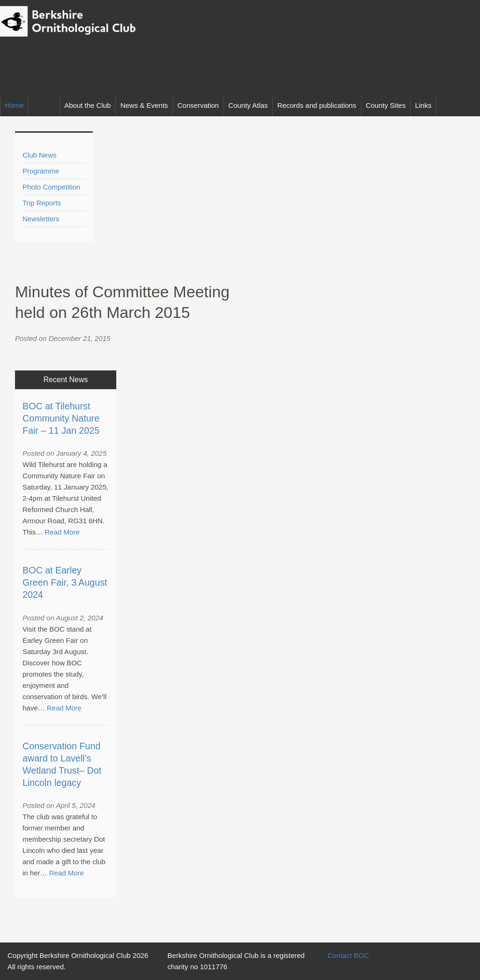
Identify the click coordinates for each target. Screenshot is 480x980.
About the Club (87, 105)
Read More (62, 532)
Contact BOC (348, 955)
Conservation (198, 105)
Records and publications (317, 105)
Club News (40, 155)
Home (15, 105)
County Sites (386, 105)
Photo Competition (51, 187)
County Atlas (248, 105)
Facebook (469, 106)
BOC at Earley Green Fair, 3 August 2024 (65, 582)
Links (423, 105)
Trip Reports (42, 203)
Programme (41, 171)
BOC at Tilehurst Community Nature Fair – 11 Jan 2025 (61, 418)
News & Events (144, 105)
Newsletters (41, 219)
